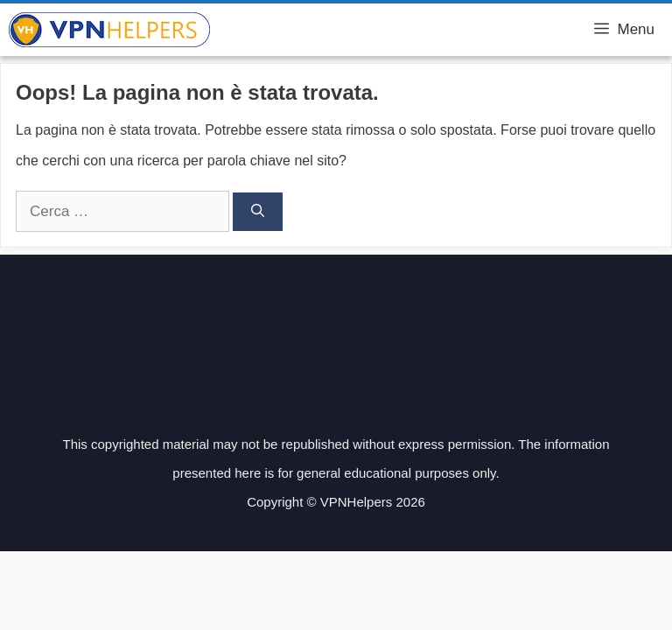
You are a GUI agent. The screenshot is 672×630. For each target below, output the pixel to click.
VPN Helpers (269, 30)
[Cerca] (258, 212)
